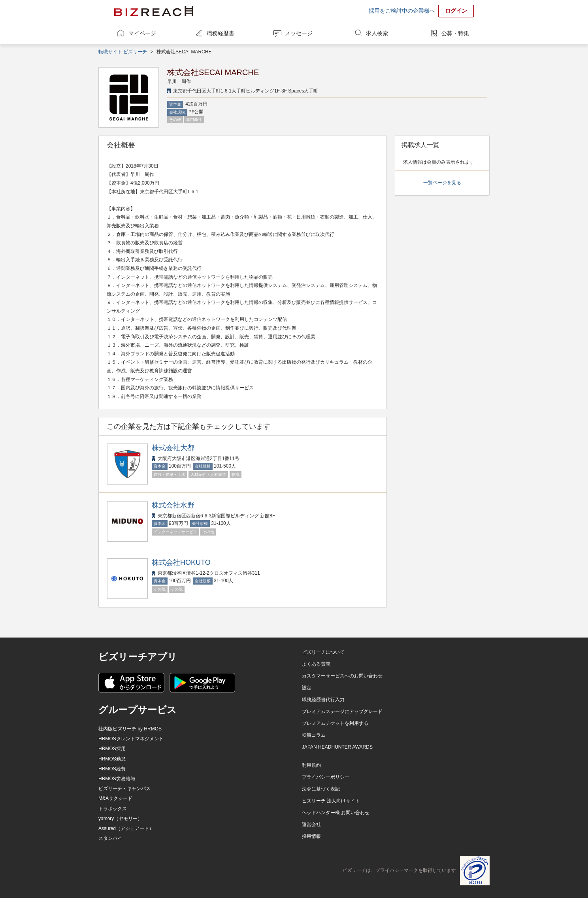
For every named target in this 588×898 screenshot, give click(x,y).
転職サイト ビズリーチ (123, 52)
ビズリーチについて (323, 652)
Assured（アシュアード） (126, 828)
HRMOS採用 (112, 749)
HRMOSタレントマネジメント (131, 739)
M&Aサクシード (115, 798)
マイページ (142, 33)
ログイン (456, 11)
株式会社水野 (173, 505)
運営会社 (311, 824)
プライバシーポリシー (326, 777)
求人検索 (377, 33)
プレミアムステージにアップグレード (342, 711)
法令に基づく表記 (321, 789)
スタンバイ (110, 838)
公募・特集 (455, 33)
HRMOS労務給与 (117, 779)
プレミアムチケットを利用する (335, 723)
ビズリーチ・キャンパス (124, 789)
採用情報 (311, 836)
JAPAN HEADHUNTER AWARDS (337, 747)
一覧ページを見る (442, 183)
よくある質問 (316, 664)
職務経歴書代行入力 (323, 700)
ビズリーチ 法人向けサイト (331, 801)
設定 (307, 688)
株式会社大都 (173, 448)
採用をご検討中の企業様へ (402, 11)
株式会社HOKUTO (181, 562)
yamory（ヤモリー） (120, 819)
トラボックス (113, 809)
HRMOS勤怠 (112, 759)
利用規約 (311, 765)
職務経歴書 (220, 33)
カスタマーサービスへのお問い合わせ (342, 676)
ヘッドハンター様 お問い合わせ (336, 813)
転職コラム (314, 735)
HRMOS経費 (112, 769)
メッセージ (299, 33)
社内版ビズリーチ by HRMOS (130, 729)
